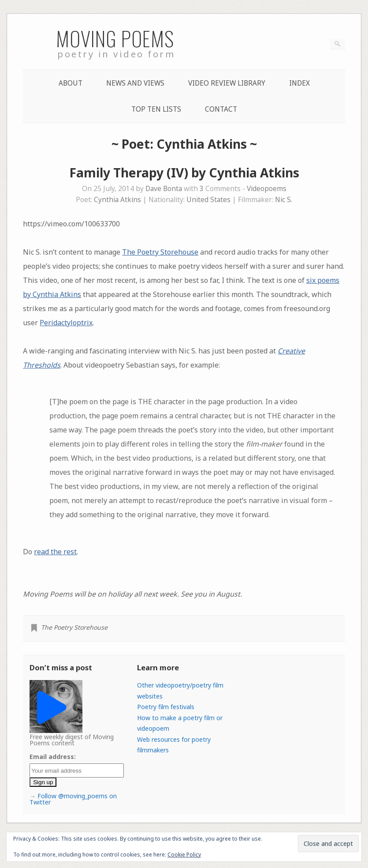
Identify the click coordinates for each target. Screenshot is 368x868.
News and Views (135, 83)
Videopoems (267, 189)
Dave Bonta (164, 189)
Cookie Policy (184, 855)
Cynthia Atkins (117, 200)
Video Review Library (227, 83)
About (71, 83)
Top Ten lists (156, 109)
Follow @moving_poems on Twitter (73, 799)
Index (299, 83)
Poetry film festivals (166, 707)
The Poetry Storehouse (160, 252)
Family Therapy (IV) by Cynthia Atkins (184, 173)
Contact (221, 109)
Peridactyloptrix (66, 323)
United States (208, 200)
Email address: (53, 757)
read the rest (55, 552)
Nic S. (284, 200)
